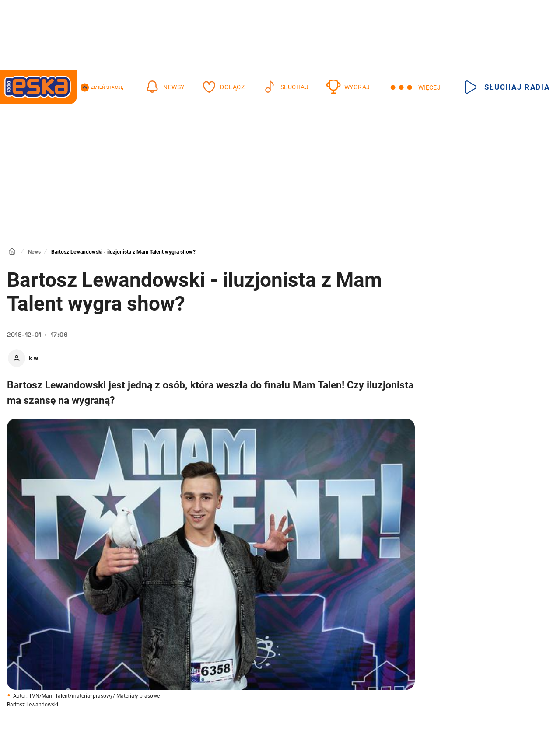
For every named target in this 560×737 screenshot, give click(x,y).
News (34, 252)
